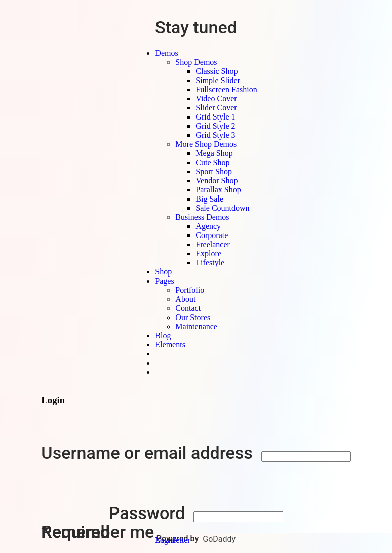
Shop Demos (196, 62)
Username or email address (149, 453)
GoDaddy (219, 539)
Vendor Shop (217, 181)
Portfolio (190, 290)
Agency (208, 226)
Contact (188, 308)
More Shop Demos (206, 144)
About (185, 299)
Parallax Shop (218, 190)
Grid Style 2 (215, 126)
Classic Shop (217, 71)
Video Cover (216, 98)
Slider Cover (216, 108)
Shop (163, 272)
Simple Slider (218, 80)
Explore (208, 253)
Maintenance (196, 326)
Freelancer (213, 244)
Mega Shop (214, 153)
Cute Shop (212, 162)
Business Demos (202, 217)
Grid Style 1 (215, 117)
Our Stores (193, 317)
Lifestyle (210, 263)
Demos (166, 53)
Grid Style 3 (215, 135)
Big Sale (209, 199)
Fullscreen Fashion (226, 89)
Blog (163, 335)
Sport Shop (214, 171)
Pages (164, 281)
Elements (170, 345)
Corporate (212, 235)
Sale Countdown (222, 208)
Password (149, 513)
